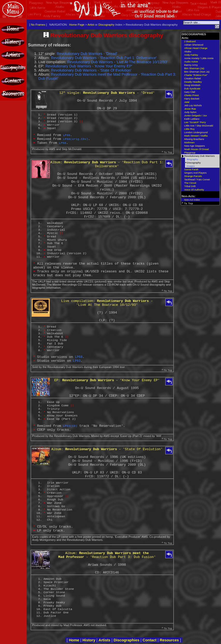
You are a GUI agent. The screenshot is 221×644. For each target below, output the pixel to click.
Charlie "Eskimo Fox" (196, 75)
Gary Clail (190, 92)
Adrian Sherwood (194, 45)
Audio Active (191, 62)
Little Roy (189, 129)
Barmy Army (191, 65)
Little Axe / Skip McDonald (199, 126)
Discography (106, 25)
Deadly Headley (193, 82)
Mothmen (189, 142)
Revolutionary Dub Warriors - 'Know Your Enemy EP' (89, 66)
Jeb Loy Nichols (193, 105)
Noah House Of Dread (197, 149)
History (89, 640)
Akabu (188, 51)
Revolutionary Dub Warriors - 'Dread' (87, 54)
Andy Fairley (191, 55)
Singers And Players (195, 173)
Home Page (77, 25)
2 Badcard (190, 41)
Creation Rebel (193, 78)
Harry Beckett (192, 99)
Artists (104, 640)
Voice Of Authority (194, 190)
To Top (168, 152)
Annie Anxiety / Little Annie (199, 58)
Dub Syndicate (192, 89)
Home (74, 640)
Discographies (126, 640)
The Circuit (190, 183)
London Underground (196, 132)
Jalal (187, 102)
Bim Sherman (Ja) (194, 68)
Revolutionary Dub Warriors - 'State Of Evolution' (91, 70)
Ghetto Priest (191, 95)
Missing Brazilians (194, 139)
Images (191, 166)
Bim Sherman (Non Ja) (197, 72)
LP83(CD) (70, 426)
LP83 (77, 361)
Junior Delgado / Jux (195, 115)
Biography (192, 159)
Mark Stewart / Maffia (196, 136)
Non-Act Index (192, 200)
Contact (149, 640)
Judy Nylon (190, 112)
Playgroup (190, 153)
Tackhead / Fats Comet (197, 179)
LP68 (67, 135)
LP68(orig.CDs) (76, 139)
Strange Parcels (193, 176)
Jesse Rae (190, 109)
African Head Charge (196, 48)
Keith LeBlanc (192, 119)
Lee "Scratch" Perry (195, 122)
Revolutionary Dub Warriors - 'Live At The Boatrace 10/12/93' (117, 62)
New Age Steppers (194, 146)
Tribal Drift (190, 186)
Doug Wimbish (192, 85)
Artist (91, 25)
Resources (169, 640)
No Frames (38, 25)
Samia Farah (191, 169)
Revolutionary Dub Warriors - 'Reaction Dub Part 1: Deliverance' (104, 58)
